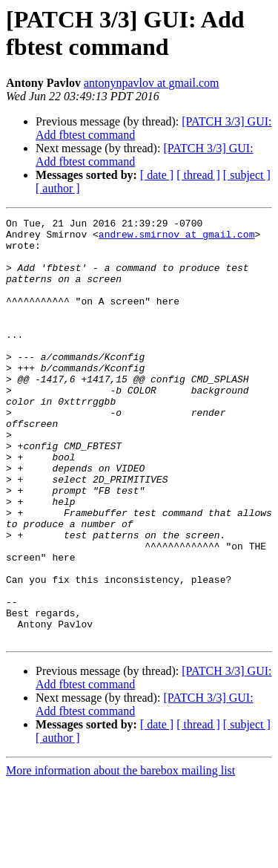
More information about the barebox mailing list (120, 855)
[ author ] (58, 188)
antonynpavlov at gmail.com (152, 83)
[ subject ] (247, 175)
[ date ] (157, 175)
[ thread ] (198, 175)
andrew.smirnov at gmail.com (177, 238)
